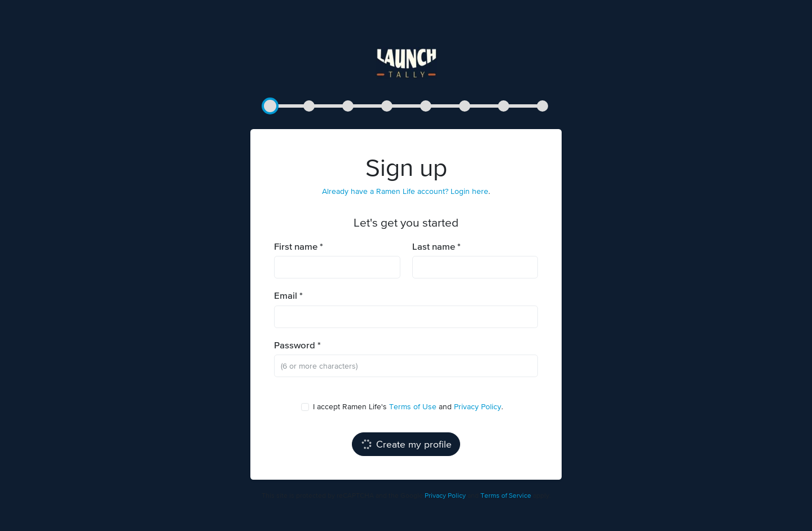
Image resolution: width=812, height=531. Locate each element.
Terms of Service (506, 495)
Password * (297, 345)
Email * (288, 296)
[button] (270, 106)
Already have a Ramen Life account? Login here (405, 191)
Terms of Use (413, 406)
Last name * (436, 247)
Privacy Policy (478, 406)
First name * (299, 247)
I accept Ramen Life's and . (404, 406)
